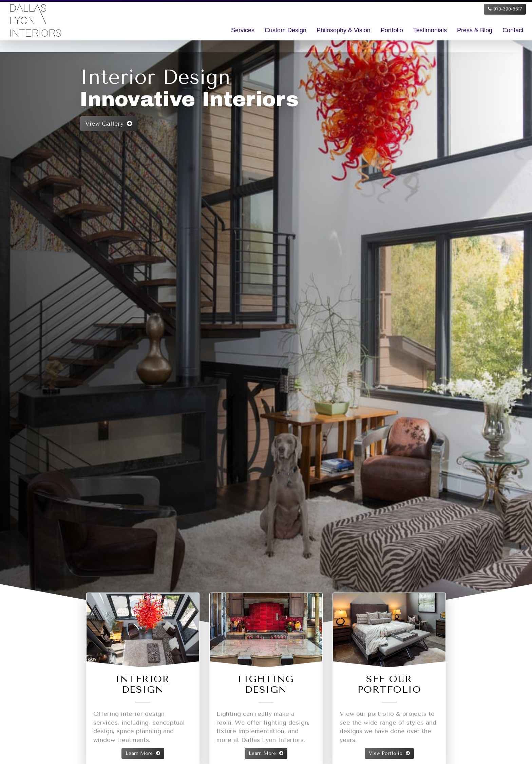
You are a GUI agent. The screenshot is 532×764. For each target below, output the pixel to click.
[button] (32, 327)
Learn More (143, 753)
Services (243, 30)
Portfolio (392, 30)
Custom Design (286, 30)
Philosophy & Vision (344, 30)
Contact (513, 30)
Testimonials (430, 30)
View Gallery (70, 124)
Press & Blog (475, 30)
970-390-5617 (505, 9)
